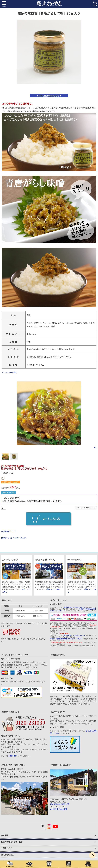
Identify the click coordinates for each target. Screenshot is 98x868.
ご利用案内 (13, 756)
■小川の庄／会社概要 (59, 809)
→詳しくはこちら (53, 589)
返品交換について (58, 712)
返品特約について (9, 531)
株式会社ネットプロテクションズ (75, 607)
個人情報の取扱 (7, 855)
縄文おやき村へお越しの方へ (13, 765)
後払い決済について (59, 600)
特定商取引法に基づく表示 (12, 842)
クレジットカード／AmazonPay (15, 655)
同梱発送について (58, 655)
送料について (7, 600)
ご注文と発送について (10, 712)
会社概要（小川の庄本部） (61, 765)
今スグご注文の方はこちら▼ (49, 96)
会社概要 (5, 835)
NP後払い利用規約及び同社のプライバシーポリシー (66, 639)
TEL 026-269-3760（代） (60, 804)
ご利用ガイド (6, 848)
